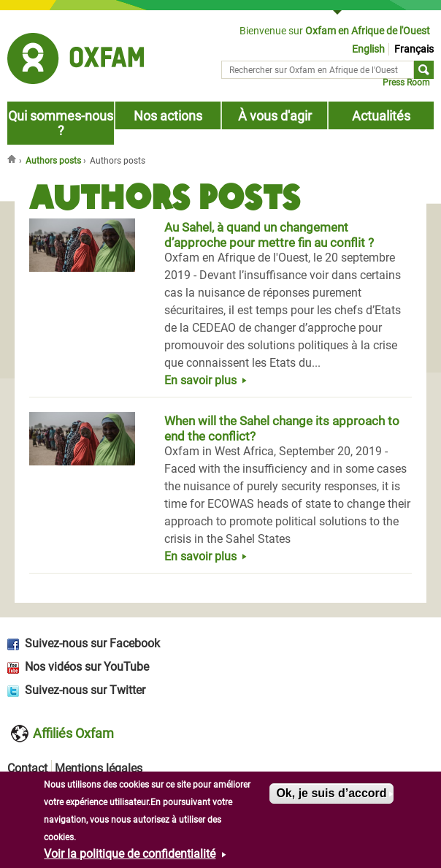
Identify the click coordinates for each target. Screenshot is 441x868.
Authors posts (53, 161)
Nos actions (168, 116)
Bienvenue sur (335, 31)
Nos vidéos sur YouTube (87, 667)
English (368, 49)
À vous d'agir (275, 116)
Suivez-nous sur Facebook (92, 643)
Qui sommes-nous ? (61, 123)
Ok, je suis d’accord (331, 795)
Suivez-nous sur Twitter (85, 690)
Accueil (13, 159)
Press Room (406, 83)
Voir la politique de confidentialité (130, 856)
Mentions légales (99, 768)
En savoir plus (200, 380)
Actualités (381, 116)
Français (414, 49)
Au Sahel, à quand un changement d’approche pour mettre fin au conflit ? (269, 235)
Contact (27, 768)
